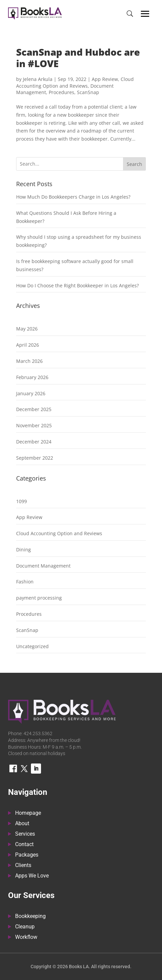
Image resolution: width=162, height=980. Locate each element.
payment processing (39, 598)
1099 (22, 501)
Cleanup (25, 927)
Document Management (43, 566)
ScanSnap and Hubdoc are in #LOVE (78, 58)
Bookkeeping (30, 917)
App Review (105, 79)
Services (25, 834)
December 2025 (34, 409)
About (22, 824)
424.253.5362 (38, 733)
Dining (24, 550)
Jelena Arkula (38, 79)
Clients (23, 866)
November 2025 (34, 425)
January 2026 (31, 393)
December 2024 (34, 442)
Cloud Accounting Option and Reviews (75, 82)
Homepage (28, 813)
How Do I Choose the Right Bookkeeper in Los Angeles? (77, 285)
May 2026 (27, 329)
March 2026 (29, 361)
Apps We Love (32, 876)
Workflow (26, 938)
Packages (27, 855)
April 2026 (28, 345)
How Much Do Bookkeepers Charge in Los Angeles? (73, 197)
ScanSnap (88, 92)
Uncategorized (32, 646)
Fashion (25, 582)
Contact (24, 845)
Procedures (62, 92)
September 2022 (35, 458)
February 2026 (32, 377)
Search (134, 164)
